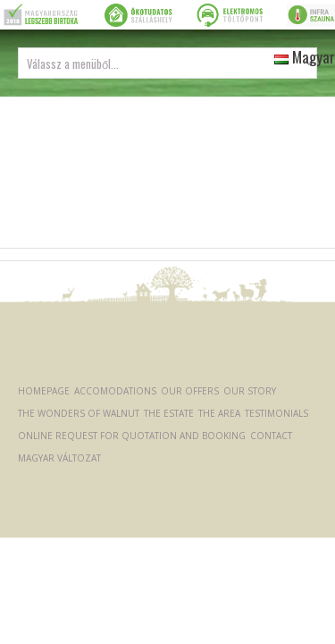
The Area (219, 413)
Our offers (190, 391)
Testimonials (276, 413)
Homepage (44, 391)
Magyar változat (59, 458)
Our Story (250, 391)
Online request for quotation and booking (132, 436)
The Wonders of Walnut (79, 413)
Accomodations (115, 391)
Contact (271, 436)
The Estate (169, 413)
